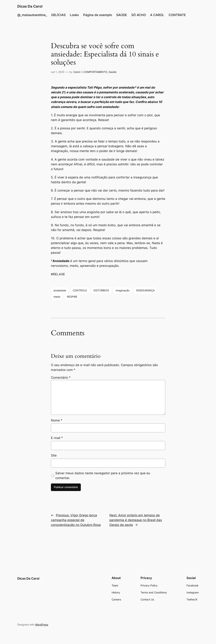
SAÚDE (122, 15)
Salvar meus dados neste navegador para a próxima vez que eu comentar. (103, 476)
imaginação (123, 290)
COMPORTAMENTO (95, 72)
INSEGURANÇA (145, 290)
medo (57, 297)
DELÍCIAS (58, 15)
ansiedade (60, 290)
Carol (77, 72)
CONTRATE (177, 15)
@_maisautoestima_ (32, 15)
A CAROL (157, 15)
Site (54, 455)
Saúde (113, 72)
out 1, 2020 (58, 72)
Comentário (61, 378)
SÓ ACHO (139, 15)
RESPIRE (72, 297)
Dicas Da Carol (30, 6)
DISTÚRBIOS (101, 290)
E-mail (57, 438)
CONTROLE (80, 290)
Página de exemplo (98, 15)
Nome (57, 420)
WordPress (42, 625)
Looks (74, 15)
